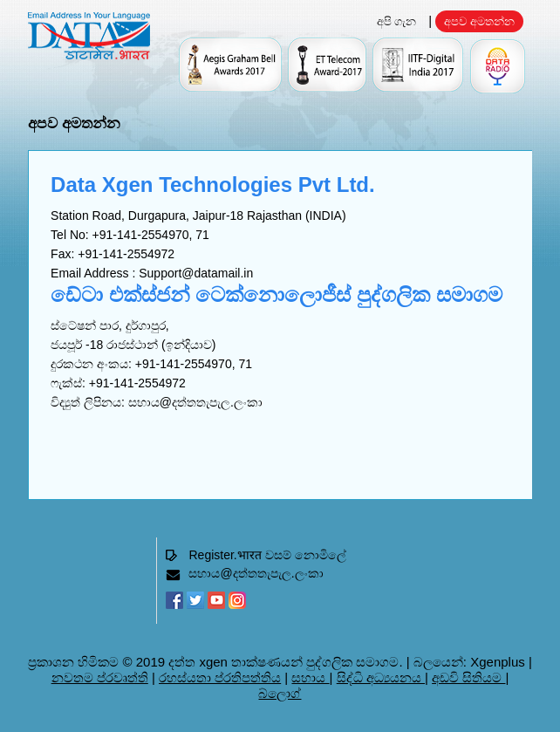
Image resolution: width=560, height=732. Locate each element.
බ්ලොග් (280, 693)
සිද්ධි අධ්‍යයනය (381, 677)
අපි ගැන (397, 21)
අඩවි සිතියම (468, 677)
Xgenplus (498, 662)
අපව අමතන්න (479, 21)
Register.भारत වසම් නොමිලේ (267, 555)
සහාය (310, 677)
